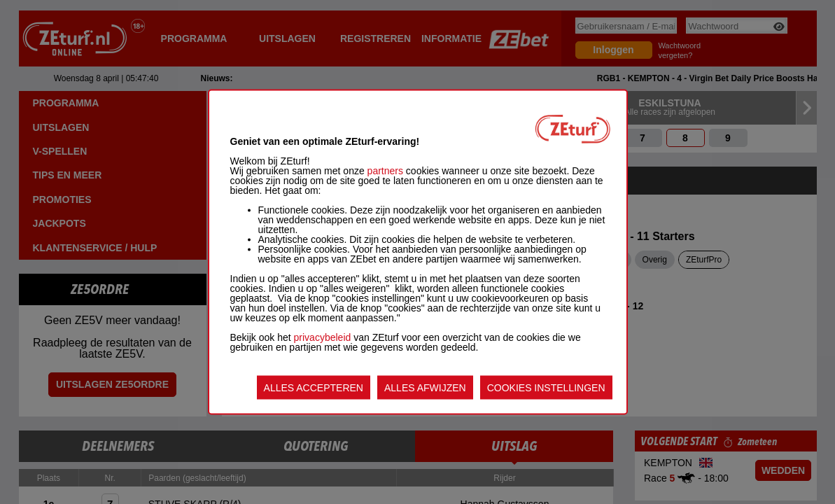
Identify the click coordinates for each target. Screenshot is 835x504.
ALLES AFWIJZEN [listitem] (425, 388)
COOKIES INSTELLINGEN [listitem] (546, 388)
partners (385, 171)
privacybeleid (323, 337)
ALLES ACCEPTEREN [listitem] (314, 388)
